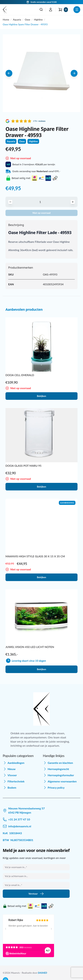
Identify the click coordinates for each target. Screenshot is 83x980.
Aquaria (17, 20)
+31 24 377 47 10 (19, 819)
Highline (38, 20)
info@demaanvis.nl (20, 826)
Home (6, 20)
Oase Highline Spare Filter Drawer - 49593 (25, 24)
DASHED (42, 973)
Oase (28, 20)
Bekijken (41, 396)
